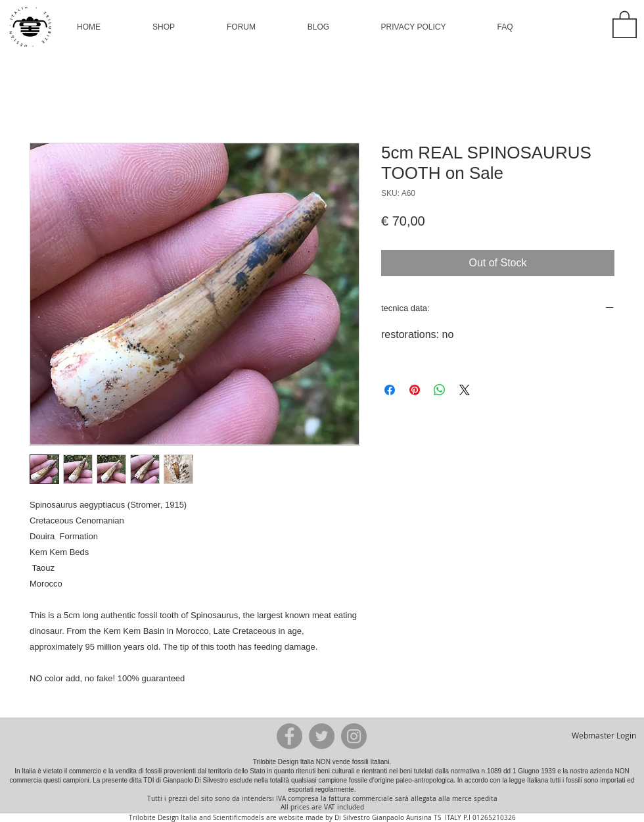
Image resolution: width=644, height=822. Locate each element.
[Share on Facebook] (390, 390)
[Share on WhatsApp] (440, 390)
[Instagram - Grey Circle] (354, 736)
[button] (164, 27)
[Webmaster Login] (604, 736)
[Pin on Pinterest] (415, 390)
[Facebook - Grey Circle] (289, 736)
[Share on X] (465, 390)
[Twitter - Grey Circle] (322, 736)
